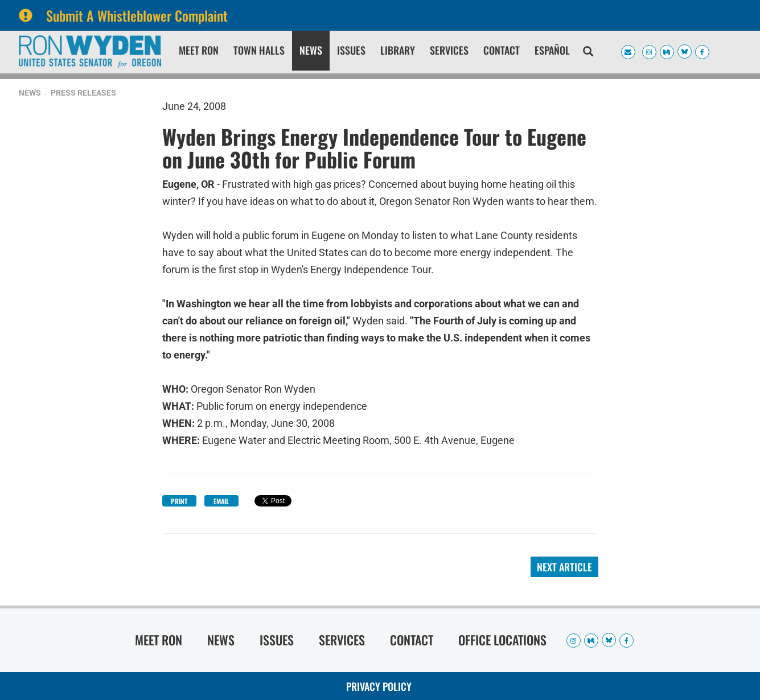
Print (179, 501)
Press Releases (83, 93)
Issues (351, 50)
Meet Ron (199, 50)
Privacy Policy (379, 686)
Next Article (564, 567)
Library (398, 50)
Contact (502, 50)
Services (449, 50)
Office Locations (502, 640)
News (311, 50)
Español (552, 50)
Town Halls (259, 50)
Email (221, 501)
